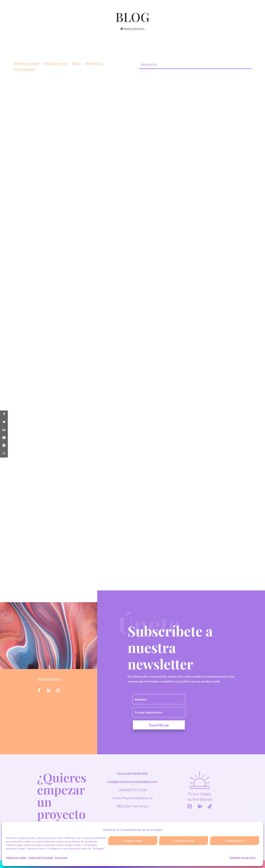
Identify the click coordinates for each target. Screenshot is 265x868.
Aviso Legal (61, 858)
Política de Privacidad (41, 858)
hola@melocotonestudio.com (132, 782)
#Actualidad (24, 70)
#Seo (76, 64)
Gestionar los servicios (242, 858)
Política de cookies (16, 858)
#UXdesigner (56, 64)
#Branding (94, 64)
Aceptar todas (133, 841)
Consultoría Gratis (132, 774)
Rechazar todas (184, 841)
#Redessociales (27, 64)
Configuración (235, 841)
